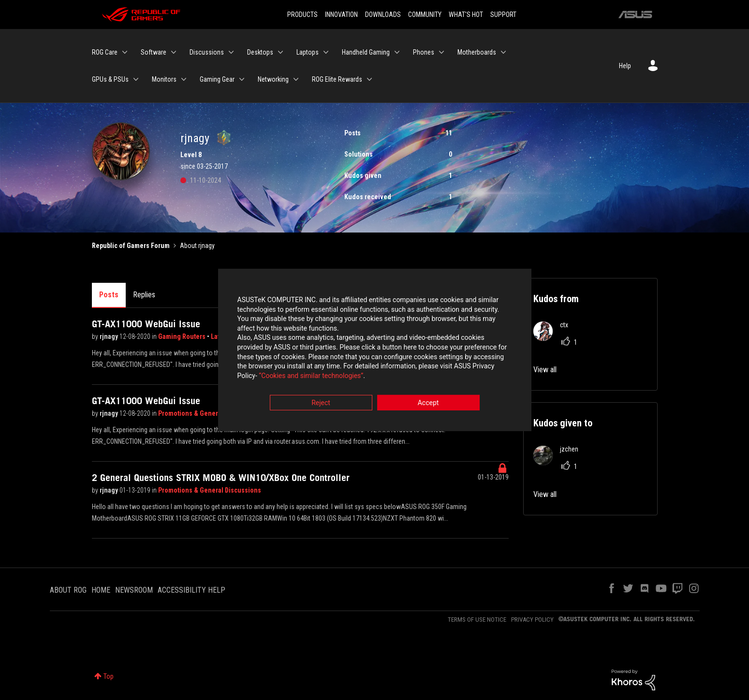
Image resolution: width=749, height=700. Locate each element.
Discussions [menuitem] (207, 52)
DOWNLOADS (383, 15)
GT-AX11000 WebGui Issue (146, 324)
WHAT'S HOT (466, 15)
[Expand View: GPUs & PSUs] (136, 79)
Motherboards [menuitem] (477, 52)
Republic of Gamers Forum (131, 246)
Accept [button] (428, 404)
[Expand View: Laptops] (326, 52)
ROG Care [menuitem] (105, 52)
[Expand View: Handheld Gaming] (397, 52)
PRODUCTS (302, 15)
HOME (101, 590)
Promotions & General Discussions (210, 413)
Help (625, 66)
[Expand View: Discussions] (231, 52)
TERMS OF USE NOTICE (477, 620)
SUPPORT (503, 15)
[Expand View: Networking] (296, 79)
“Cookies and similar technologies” (311, 376)
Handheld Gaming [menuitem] (366, 52)
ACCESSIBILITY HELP (191, 590)
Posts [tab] (109, 295)
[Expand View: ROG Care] (125, 52)
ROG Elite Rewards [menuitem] (337, 79)
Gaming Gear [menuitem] (217, 79)
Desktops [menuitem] (260, 52)
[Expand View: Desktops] (280, 52)
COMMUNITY (425, 15)
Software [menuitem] (154, 52)
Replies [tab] (144, 295)
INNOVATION (341, 15)
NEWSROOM (134, 590)
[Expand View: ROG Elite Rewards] (369, 79)
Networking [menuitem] (273, 79)
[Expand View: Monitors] (184, 79)
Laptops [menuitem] (308, 52)
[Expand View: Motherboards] (503, 52)
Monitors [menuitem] (164, 79)
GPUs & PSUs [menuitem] (110, 79)
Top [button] (109, 676)
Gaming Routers (183, 336)
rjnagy (110, 336)
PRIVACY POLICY (532, 620)
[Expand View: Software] (174, 52)
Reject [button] (321, 404)
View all (545, 370)
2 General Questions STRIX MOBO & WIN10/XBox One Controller (221, 478)
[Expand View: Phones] (441, 52)
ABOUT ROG (68, 590)
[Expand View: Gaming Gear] (242, 79)
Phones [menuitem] (424, 52)
